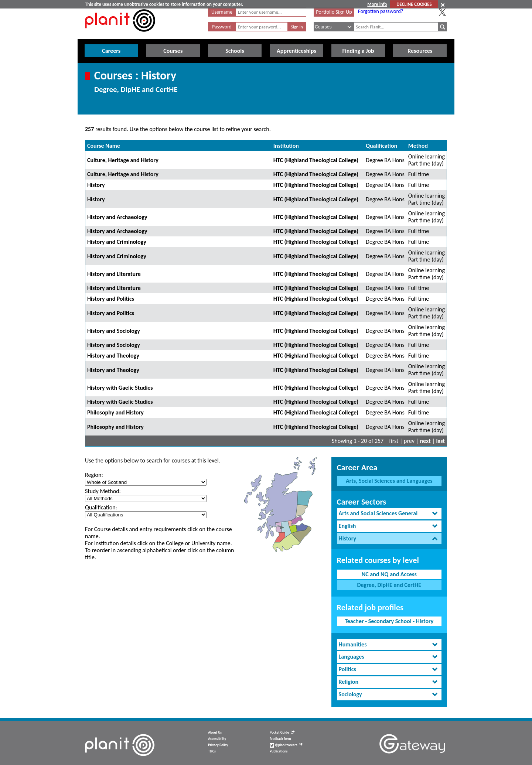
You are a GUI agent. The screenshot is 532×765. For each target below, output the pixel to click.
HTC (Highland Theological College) (316, 160)
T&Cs (212, 751)
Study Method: (103, 491)
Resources (420, 51)
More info (377, 4)
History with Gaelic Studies (120, 388)
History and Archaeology (117, 217)
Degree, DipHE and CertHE (389, 585)
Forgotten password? (381, 11)
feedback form (280, 739)
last (440, 441)
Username (222, 12)
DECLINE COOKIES (414, 4)
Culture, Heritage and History (123, 160)
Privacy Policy (218, 745)
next (425, 441)
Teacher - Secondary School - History (389, 621)
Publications (279, 751)
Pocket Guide (282, 732)
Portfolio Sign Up (334, 12)
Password (222, 27)
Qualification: (101, 507)
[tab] (389, 514)
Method (418, 146)
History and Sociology (114, 331)
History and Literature (114, 274)
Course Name (104, 146)
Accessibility (217, 739)
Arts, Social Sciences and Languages (389, 481)
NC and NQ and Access (389, 574)
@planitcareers (286, 745)
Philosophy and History (115, 412)
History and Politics (111, 299)
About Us (215, 732)
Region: (94, 475)
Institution (286, 146)
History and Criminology (117, 242)
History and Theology (113, 356)
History (96, 185)
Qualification (381, 146)
